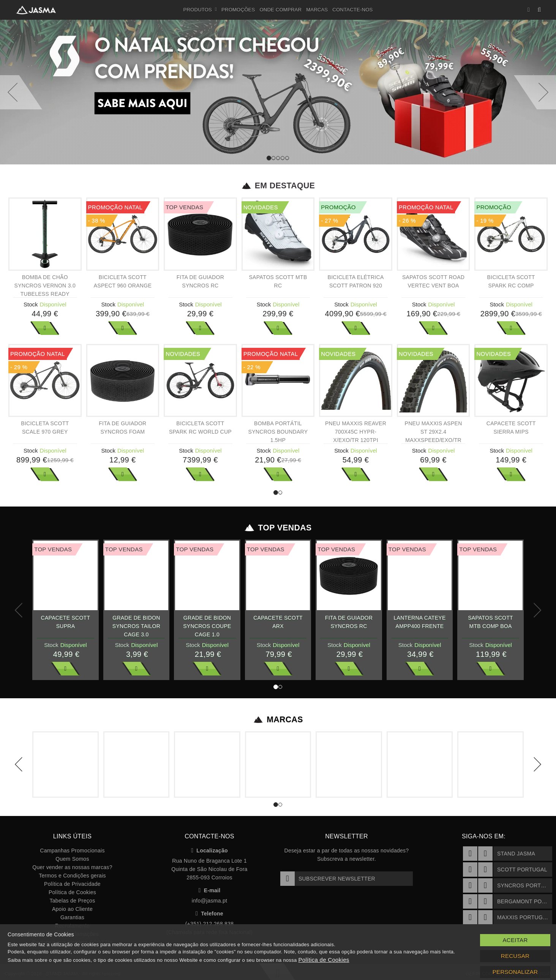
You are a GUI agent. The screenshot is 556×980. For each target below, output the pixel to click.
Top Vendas (278, 528)
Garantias (72, 917)
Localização (209, 851)
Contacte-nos (352, 10)
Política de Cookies (72, 892)
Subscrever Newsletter (328, 879)
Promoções (238, 10)
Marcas (317, 10)
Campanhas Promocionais (72, 851)
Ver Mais (45, 328)
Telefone (209, 914)
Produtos (200, 10)
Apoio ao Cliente (72, 909)
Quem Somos (72, 859)
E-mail (210, 890)
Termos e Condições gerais (72, 876)
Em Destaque (278, 186)
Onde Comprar (280, 10)
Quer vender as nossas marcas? (72, 867)
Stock (31, 304)
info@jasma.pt (209, 901)
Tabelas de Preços (73, 901)
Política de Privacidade (72, 884)
